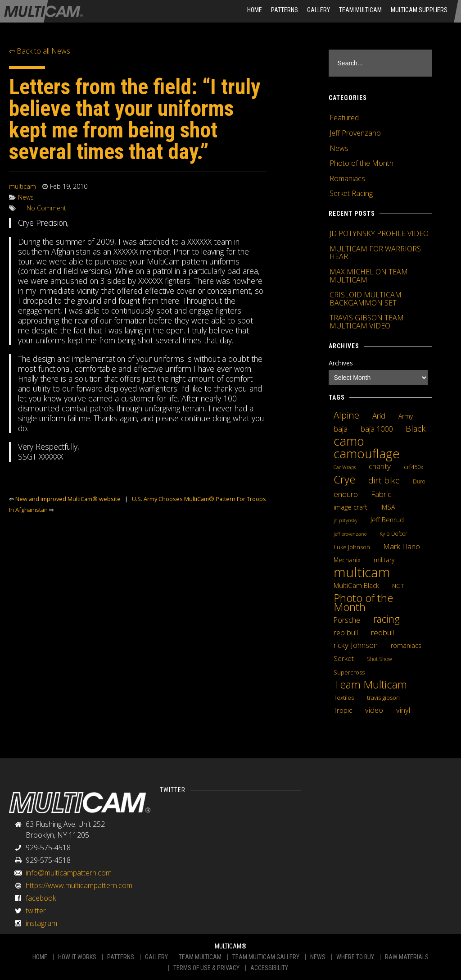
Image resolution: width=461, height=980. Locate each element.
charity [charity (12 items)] (380, 466)
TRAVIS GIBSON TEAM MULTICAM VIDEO (367, 322)
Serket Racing (351, 193)
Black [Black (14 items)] (416, 428)
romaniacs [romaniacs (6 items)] (406, 645)
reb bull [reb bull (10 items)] (346, 633)
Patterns (285, 10)
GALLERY (156, 957)
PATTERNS (121, 957)
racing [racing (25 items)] (386, 619)
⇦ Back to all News (40, 51)
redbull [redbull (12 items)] (382, 632)
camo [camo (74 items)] (349, 441)
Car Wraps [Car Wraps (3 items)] (345, 467)
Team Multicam (360, 10)
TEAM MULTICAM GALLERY (266, 957)
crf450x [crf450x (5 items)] (414, 467)
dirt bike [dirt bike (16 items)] (384, 480)
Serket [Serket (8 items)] (344, 658)
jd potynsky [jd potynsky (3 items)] (346, 520)
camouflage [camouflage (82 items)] (367, 453)
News (26, 197)
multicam (23, 186)
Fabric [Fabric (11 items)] (381, 494)
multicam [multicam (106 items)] (362, 572)
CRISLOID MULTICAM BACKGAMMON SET (366, 299)
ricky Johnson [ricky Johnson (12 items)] (356, 645)
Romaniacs (347, 178)
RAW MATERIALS (407, 957)
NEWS (318, 957)
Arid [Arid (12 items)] (379, 415)
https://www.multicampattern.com (79, 885)
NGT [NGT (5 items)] (398, 586)
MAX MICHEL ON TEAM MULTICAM (369, 276)
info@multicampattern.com (69, 873)
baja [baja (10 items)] (341, 429)
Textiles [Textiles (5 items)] (344, 697)
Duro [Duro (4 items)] (419, 481)
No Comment (46, 208)
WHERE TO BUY (355, 957)
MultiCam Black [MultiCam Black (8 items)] (356, 585)
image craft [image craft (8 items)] (350, 507)
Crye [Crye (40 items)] (344, 479)
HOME (255, 10)
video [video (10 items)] (374, 710)
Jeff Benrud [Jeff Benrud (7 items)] (387, 520)
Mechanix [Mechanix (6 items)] (347, 560)
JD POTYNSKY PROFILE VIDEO (379, 233)
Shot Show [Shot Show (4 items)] (380, 659)
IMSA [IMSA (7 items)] (388, 507)
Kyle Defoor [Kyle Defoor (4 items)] (393, 534)
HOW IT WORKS (77, 957)
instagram (41, 923)
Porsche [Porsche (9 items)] (347, 620)
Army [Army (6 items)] (406, 416)
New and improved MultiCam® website (68, 499)
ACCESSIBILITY (269, 968)
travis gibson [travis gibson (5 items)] (383, 697)
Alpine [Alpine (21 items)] (346, 415)
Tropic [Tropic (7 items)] (343, 710)
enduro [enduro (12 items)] (346, 494)
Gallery (319, 10)
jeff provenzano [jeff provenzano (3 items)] (350, 534)
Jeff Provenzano (355, 133)
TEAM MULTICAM (200, 957)
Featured (344, 118)
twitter (36, 911)
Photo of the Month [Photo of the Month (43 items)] (363, 602)
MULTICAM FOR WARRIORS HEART (375, 253)
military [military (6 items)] (384, 560)
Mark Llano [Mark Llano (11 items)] (402, 547)
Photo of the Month (362, 163)
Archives (341, 363)
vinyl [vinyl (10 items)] (403, 710)
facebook (41, 898)
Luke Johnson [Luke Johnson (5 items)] (352, 547)
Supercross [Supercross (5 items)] (349, 672)
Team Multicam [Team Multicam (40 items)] (370, 684)
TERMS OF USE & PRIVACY (206, 968)
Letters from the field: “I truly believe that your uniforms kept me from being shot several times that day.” (135, 119)
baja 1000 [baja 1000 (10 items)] (377, 429)
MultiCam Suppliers (419, 10)
